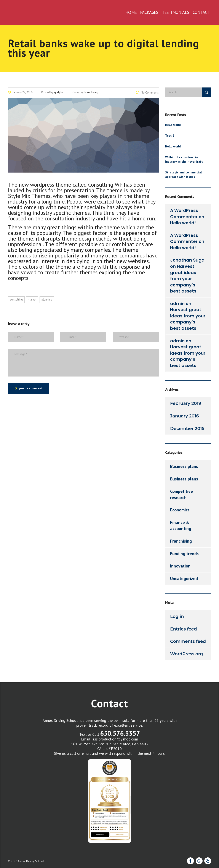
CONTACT (201, 12)
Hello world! (173, 125)
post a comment (29, 388)
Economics (180, 510)
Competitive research (181, 494)
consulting (16, 300)
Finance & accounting (181, 526)
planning (47, 300)
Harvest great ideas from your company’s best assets (183, 279)
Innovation (180, 566)
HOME (131, 12)
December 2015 (187, 428)
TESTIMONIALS (176, 12)
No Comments (147, 93)
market (32, 300)
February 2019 (186, 403)
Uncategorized (184, 579)
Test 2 (170, 136)
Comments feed (188, 641)
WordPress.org (187, 654)
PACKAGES (149, 12)
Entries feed (184, 629)
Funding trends (184, 554)
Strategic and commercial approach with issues (183, 175)
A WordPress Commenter (184, 214)
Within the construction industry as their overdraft (184, 159)
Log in (177, 616)
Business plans (184, 466)
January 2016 (185, 416)
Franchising (181, 541)
